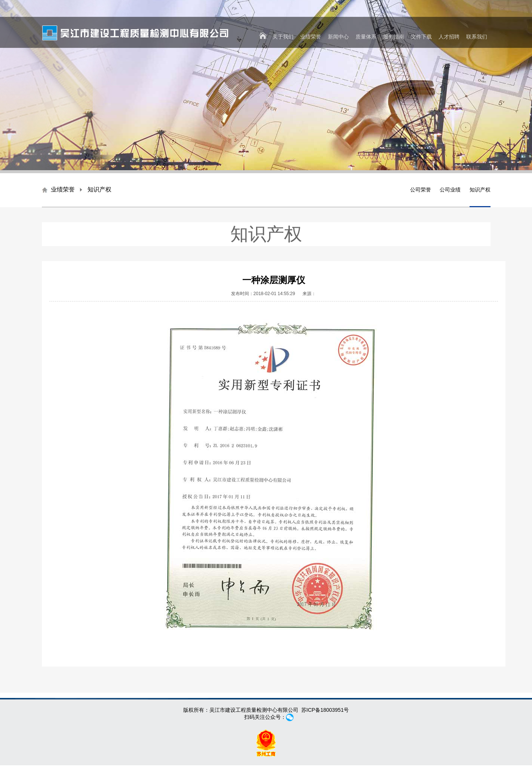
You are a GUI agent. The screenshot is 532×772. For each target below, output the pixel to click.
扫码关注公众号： (266, 717)
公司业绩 (450, 190)
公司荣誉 (421, 190)
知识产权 (480, 190)
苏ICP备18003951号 (325, 710)
